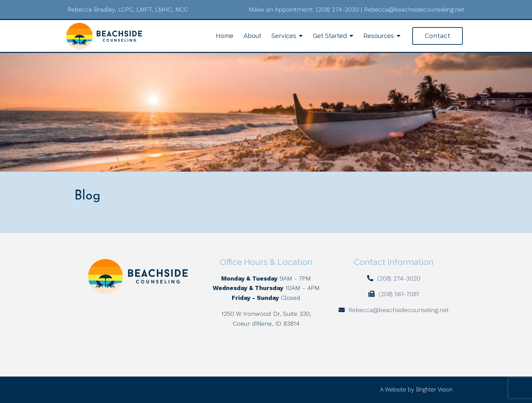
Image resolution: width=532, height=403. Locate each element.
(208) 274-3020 (337, 9)
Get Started (330, 36)
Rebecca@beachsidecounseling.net (414, 9)
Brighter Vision (434, 389)
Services (284, 36)
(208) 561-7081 (399, 294)
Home (225, 36)
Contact (438, 36)
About (252, 36)
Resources (379, 36)
